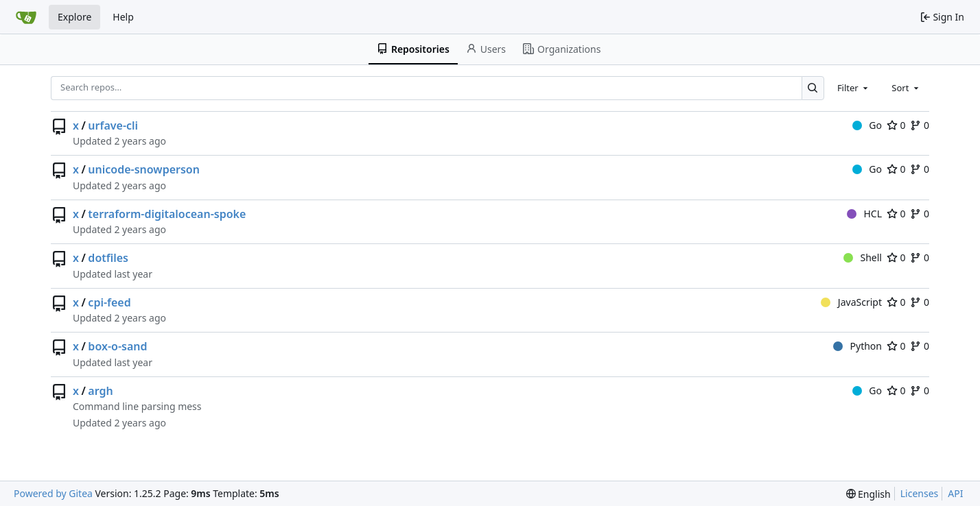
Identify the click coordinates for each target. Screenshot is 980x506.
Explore (74, 17)
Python (857, 346)
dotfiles (108, 258)
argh (100, 391)
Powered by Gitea (53, 493)
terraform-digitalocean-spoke (167, 214)
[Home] (26, 17)
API (955, 493)
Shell (863, 257)
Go (867, 125)
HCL (864, 214)
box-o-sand (117, 346)
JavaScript (851, 302)
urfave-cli (113, 125)
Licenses (920, 493)
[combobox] (854, 88)
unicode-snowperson (144, 169)
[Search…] (813, 88)
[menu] (868, 494)
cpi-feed (109, 302)
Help (123, 17)
